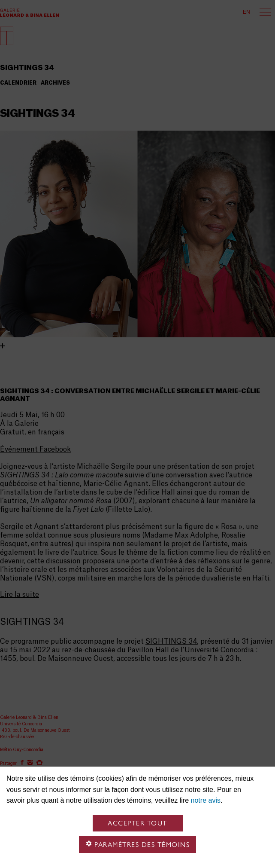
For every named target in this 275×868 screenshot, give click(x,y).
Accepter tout (137, 823)
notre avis (206, 800)
